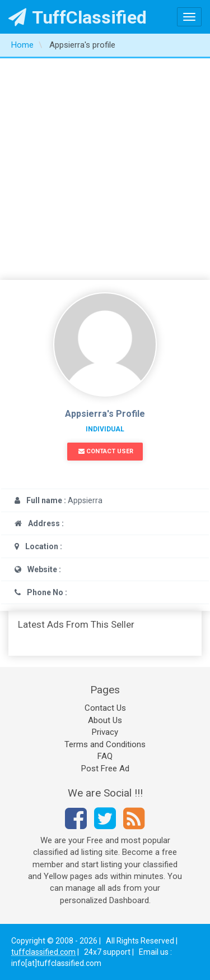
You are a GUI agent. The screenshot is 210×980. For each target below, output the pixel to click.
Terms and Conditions (105, 744)
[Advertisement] (105, 169)
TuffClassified (78, 17)
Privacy (105, 732)
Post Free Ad (105, 769)
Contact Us (105, 708)
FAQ (105, 756)
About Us (105, 720)
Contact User (106, 451)
